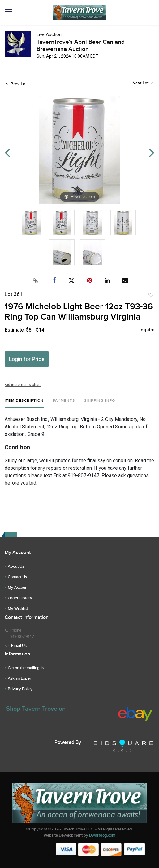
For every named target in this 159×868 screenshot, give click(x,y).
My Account (18, 588)
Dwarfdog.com (102, 835)
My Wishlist (18, 609)
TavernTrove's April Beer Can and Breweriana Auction (81, 46)
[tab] (24, 403)
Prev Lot (16, 84)
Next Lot (143, 83)
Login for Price (27, 359)
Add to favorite (151, 295)
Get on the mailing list (27, 668)
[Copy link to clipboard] (36, 281)
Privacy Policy (20, 689)
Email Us (19, 646)
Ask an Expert (20, 678)
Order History (20, 598)
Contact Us (17, 577)
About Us (16, 566)
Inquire (147, 330)
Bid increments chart (23, 385)
